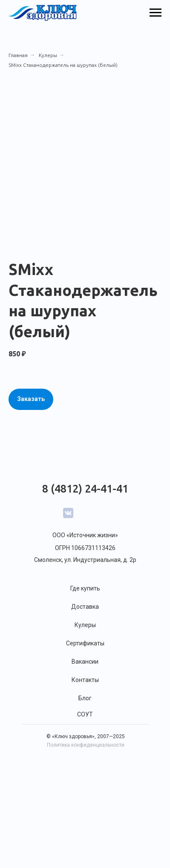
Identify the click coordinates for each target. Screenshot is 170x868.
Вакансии (85, 662)
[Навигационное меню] (156, 13)
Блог (85, 698)
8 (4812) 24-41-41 (85, 489)
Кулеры (48, 55)
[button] (31, 399)
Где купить (85, 588)
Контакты (85, 680)
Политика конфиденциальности (86, 745)
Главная (18, 55)
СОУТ (85, 714)
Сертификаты (85, 643)
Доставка (85, 607)
